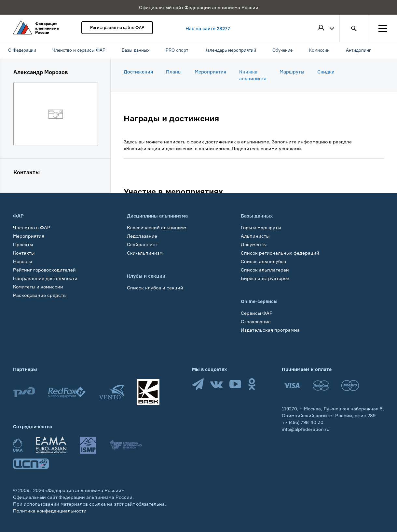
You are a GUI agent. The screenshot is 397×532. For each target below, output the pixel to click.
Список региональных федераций (280, 253)
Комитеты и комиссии (38, 287)
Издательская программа (270, 330)
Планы (174, 72)
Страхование (256, 321)
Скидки (326, 72)
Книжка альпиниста (253, 75)
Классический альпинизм (157, 227)
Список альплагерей (265, 270)
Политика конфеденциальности (50, 511)
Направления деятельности (45, 278)
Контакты (24, 253)
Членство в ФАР (32, 227)
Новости (23, 261)
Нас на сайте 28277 (208, 28)
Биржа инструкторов (265, 278)
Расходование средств (39, 295)
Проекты (23, 244)
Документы (254, 244)
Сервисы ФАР (257, 313)
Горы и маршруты (261, 227)
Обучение (24, 304)
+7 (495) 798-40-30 (303, 422)
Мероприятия (210, 72)
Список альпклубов (263, 261)
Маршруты (292, 72)
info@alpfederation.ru (306, 429)
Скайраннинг (142, 244)
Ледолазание (142, 236)
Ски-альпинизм (145, 253)
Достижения (138, 72)
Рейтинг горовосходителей (44, 270)
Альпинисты (255, 236)
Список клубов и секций (155, 288)
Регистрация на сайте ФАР (117, 27)
